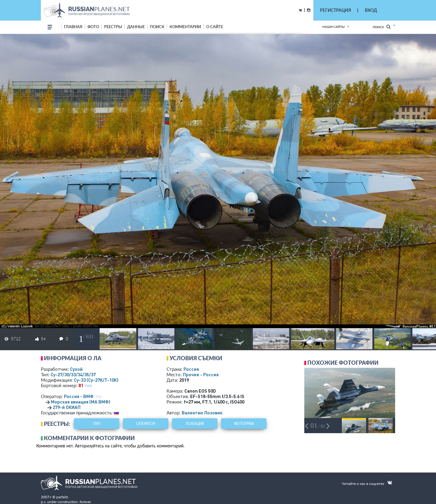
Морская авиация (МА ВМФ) (81, 402)
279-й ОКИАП (67, 407)
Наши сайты (334, 27)
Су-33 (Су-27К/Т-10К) (96, 380)
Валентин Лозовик (202, 413)
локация (195, 424)
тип (88, 385)
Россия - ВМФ (79, 396)
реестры (113, 27)
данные (136, 27)
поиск (157, 27)
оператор (146, 424)
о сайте (215, 27)
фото (93, 27)
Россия (191, 369)
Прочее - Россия (201, 374)
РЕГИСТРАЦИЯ (335, 10)
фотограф (244, 424)
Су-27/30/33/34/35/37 (73, 374)
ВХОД (371, 10)
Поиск (382, 27)
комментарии (185, 27)
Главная (73, 27)
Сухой (76, 369)
